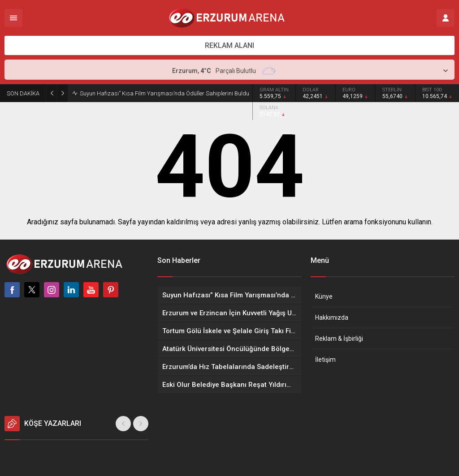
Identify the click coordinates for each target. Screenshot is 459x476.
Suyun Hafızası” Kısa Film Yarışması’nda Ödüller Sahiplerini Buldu (165, 93)
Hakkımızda (332, 317)
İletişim (325, 360)
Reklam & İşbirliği (339, 339)
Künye (324, 296)
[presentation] (123, 424)
